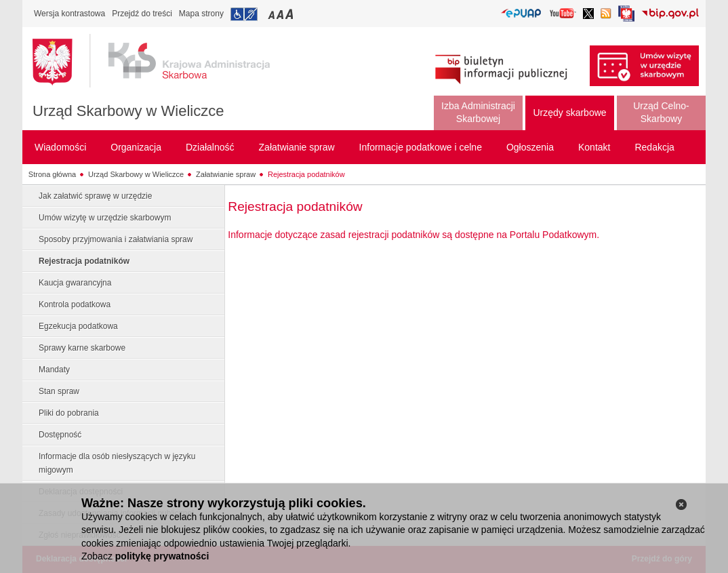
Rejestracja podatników (306, 174)
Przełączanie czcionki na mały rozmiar (272, 14)
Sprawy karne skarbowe (82, 348)
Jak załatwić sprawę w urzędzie (95, 196)
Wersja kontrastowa (69, 14)
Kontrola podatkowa (75, 304)
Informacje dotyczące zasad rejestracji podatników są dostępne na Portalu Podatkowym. (413, 235)
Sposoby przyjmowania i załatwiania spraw (116, 239)
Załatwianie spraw (226, 174)
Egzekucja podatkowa (78, 326)
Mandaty (54, 370)
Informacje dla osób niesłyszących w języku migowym (117, 463)
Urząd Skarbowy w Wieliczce (128, 111)
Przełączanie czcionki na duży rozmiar (290, 14)
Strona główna (52, 174)
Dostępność (60, 435)
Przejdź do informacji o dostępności (244, 14)
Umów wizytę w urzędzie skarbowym (105, 218)
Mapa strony (201, 14)
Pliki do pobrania (69, 413)
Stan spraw (59, 391)
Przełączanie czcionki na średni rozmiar (281, 14)
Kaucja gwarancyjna (75, 283)
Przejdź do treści (142, 14)
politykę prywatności (162, 556)
